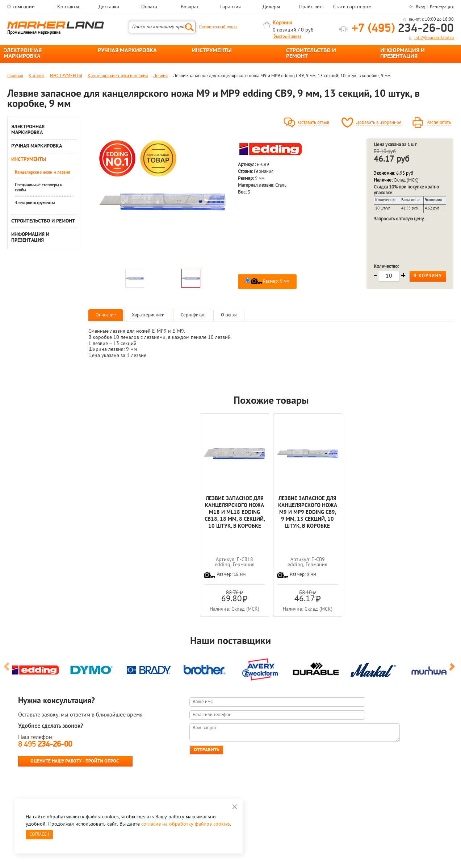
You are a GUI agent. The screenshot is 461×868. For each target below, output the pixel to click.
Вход (420, 7)
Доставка (109, 7)
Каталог (37, 76)
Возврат (190, 7)
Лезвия (160, 76)
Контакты (68, 7)
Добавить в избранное (379, 123)
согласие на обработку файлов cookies (186, 824)
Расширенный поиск (218, 27)
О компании (21, 7)
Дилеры (271, 7)
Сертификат (193, 315)
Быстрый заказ (287, 37)
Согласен (39, 835)
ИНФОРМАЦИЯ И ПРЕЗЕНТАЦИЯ (403, 54)
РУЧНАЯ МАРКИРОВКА (127, 51)
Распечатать (439, 123)
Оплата (149, 7)
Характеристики (148, 315)
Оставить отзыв (314, 123)
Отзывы (229, 315)
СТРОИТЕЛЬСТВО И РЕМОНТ (311, 54)
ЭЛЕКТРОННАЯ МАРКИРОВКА (23, 54)
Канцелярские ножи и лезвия (118, 76)
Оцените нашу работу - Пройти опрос (75, 761)
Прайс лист (312, 7)
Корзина (282, 23)
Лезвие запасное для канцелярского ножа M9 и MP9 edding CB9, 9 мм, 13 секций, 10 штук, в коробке (308, 513)
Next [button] (453, 670)
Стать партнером (352, 7)
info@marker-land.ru (434, 38)
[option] (163, 202)
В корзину (428, 276)
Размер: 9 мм (270, 281)
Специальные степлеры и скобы (39, 188)
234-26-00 (403, 29)
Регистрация (442, 7)
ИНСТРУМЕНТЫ (212, 51)
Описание (106, 315)
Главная (15, 76)
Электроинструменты (35, 203)
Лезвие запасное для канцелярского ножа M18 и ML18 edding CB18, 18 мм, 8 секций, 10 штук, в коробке (235, 513)
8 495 (45, 745)
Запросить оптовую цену (399, 219)
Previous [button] (8, 670)
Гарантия (230, 7)
